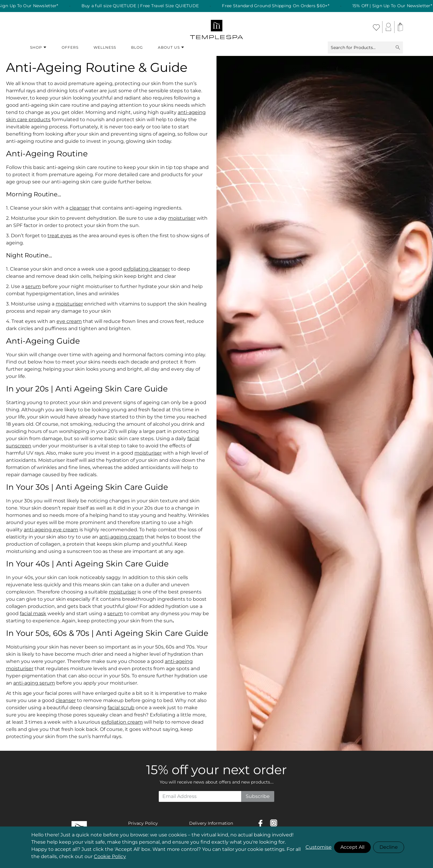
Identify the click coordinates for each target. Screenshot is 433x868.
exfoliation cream (122, 722)
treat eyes (60, 236)
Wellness (105, 47)
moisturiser (182, 218)
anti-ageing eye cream (51, 530)
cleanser (80, 208)
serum (33, 286)
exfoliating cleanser (147, 269)
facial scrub (121, 708)
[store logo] (217, 27)
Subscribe (258, 796)
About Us (171, 48)
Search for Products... (365, 48)
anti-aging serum (34, 683)
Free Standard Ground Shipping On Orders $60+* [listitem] (281, 6)
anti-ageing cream (121, 537)
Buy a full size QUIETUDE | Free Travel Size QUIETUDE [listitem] (146, 6)
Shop (38, 48)
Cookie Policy (110, 856)
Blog (137, 47)
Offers (70, 47)
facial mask (33, 613)
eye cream (69, 321)
